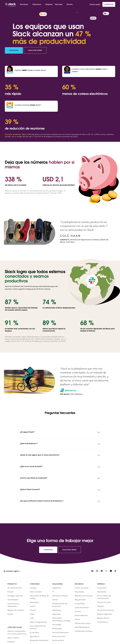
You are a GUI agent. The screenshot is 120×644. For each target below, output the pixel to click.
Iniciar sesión (95, 4)
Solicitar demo (35, 50)
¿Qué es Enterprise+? (29, 443)
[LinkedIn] (92, 571)
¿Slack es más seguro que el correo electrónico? (40, 455)
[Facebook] (102, 571)
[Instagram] (97, 571)
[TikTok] (115, 571)
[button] (12, 571)
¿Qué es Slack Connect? (30, 489)
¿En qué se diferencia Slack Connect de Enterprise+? (42, 501)
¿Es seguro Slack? (27, 432)
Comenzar (109, 4)
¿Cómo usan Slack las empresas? (34, 478)
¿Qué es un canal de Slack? (31, 466)
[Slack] (10, 4)
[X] (106, 571)
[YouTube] (111, 571)
